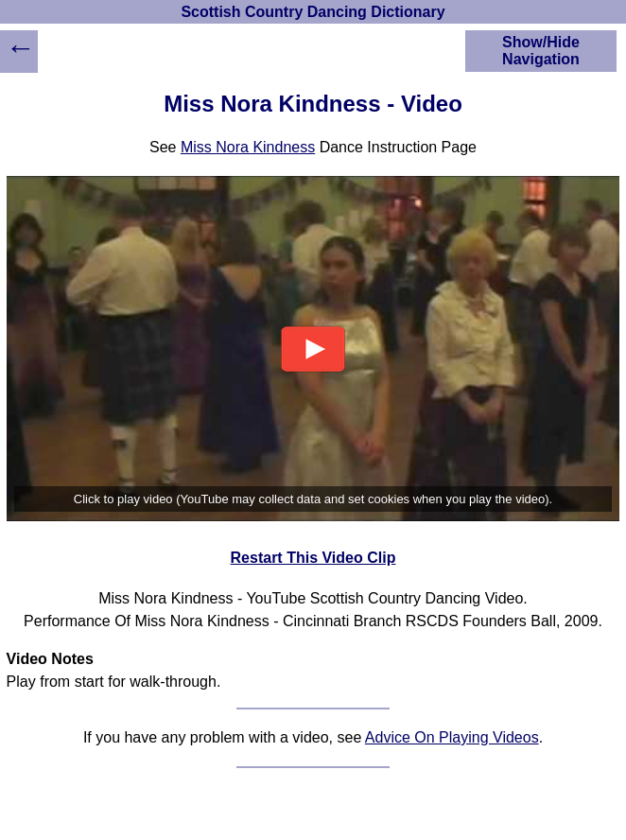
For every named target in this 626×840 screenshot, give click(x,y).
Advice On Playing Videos (452, 737)
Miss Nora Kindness (248, 147)
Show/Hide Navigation (541, 51)
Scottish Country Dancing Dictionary (313, 12)
